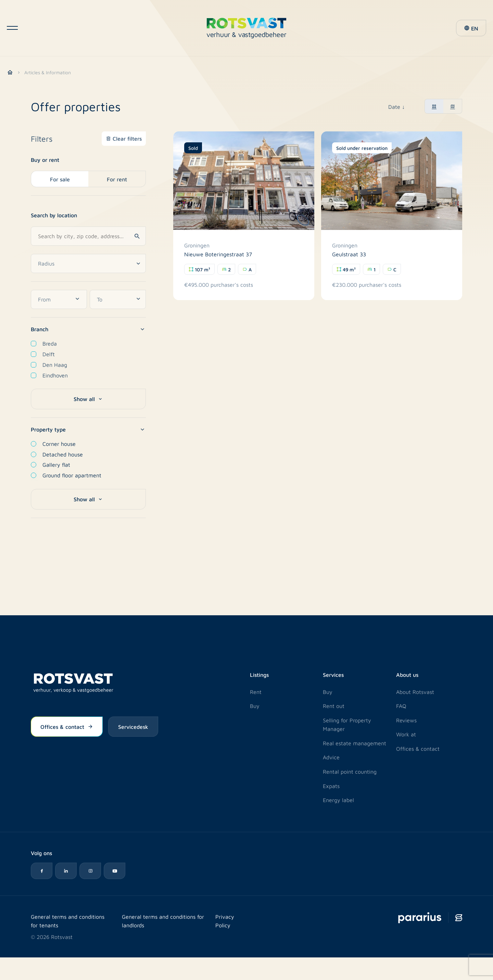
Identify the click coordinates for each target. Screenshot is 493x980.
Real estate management (355, 743)
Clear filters (127, 138)
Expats (331, 785)
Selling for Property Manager (347, 724)
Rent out (334, 705)
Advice (331, 757)
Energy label (338, 800)
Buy (255, 705)
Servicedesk (133, 726)
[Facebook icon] (42, 871)
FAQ (401, 705)
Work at (406, 734)
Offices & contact (67, 726)
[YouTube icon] (116, 871)
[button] (470, 29)
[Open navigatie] (12, 29)
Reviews (406, 720)
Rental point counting (350, 771)
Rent (256, 691)
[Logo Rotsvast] (246, 29)
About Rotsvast (415, 691)
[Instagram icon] (91, 871)
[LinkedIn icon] (66, 871)
